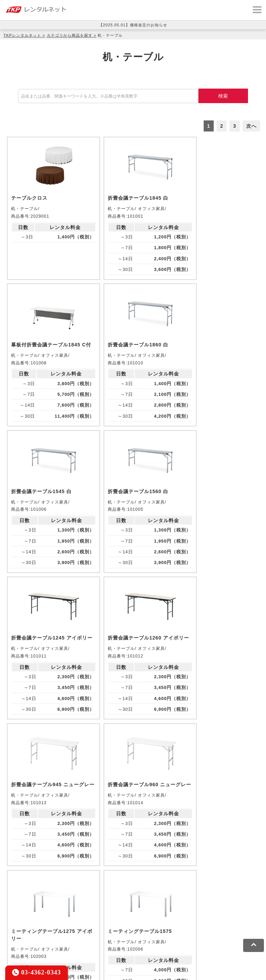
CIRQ (59, 900)
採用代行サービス (73, 918)
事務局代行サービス (27, 918)
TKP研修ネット (206, 900)
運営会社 (170, 940)
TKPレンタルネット (22, 35)
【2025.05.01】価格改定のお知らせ (133, 25)
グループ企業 (199, 940)
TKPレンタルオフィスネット (102, 900)
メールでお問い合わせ (133, 827)
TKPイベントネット (80, 909)
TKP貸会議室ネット (27, 900)
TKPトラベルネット (119, 918)
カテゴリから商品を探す (70, 35)
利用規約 (15, 940)
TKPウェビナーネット (29, 909)
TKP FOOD (240, 909)
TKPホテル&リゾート (162, 900)
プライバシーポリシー (54, 940)
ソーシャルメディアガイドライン (119, 940)
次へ (251, 126)
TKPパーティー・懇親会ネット (189, 909)
